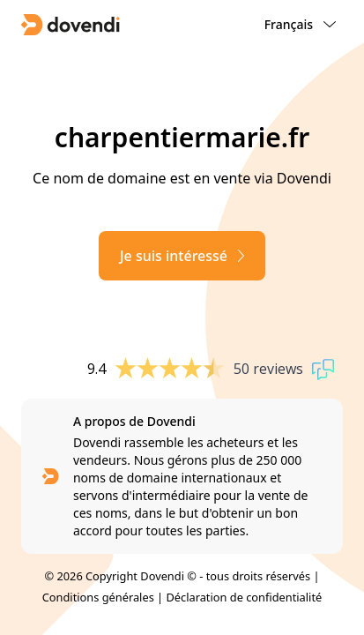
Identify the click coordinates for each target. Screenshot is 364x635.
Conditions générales (98, 597)
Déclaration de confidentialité (244, 597)
